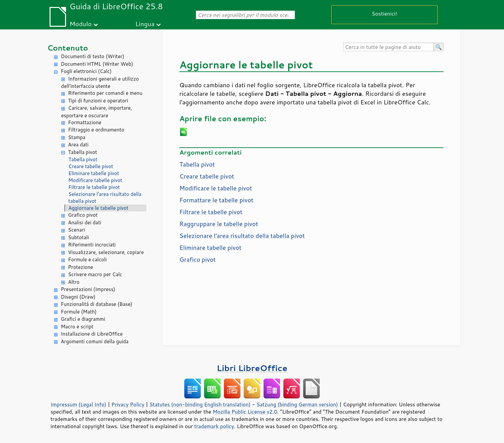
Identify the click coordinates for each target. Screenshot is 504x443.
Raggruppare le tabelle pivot (219, 224)
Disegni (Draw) (78, 297)
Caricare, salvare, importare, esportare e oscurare (97, 112)
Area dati (78, 145)
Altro (74, 282)
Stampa (77, 137)
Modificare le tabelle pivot (216, 188)
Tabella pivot (83, 152)
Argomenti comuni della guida (95, 341)
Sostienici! (384, 13)
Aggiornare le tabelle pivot (98, 208)
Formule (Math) (79, 312)
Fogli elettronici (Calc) (86, 71)
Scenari (77, 230)
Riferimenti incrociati (92, 245)
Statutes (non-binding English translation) (200, 404)
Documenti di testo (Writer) (92, 56)
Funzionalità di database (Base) (96, 304)
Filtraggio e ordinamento (96, 130)
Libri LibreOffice (252, 368)
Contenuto (68, 48)
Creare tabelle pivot (91, 166)
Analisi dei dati (85, 222)
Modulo (80, 24)
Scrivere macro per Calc (95, 274)
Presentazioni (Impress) (88, 289)
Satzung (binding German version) (297, 404)
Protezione (81, 267)
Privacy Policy (128, 404)
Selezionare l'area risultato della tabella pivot (105, 198)
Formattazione (85, 122)
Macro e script (77, 327)
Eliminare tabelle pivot (94, 173)
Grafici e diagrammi (83, 319)
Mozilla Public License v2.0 (245, 412)
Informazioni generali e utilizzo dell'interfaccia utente (100, 83)
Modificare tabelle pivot (95, 180)
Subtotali (78, 237)
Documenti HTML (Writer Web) (97, 64)
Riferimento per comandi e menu (105, 93)
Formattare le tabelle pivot (216, 200)
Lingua (145, 24)
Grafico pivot (83, 215)
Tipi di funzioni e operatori (98, 101)
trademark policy (214, 426)
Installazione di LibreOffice (92, 334)
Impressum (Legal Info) (78, 404)
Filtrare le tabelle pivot (94, 187)
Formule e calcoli (87, 259)
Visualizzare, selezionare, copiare (106, 252)
